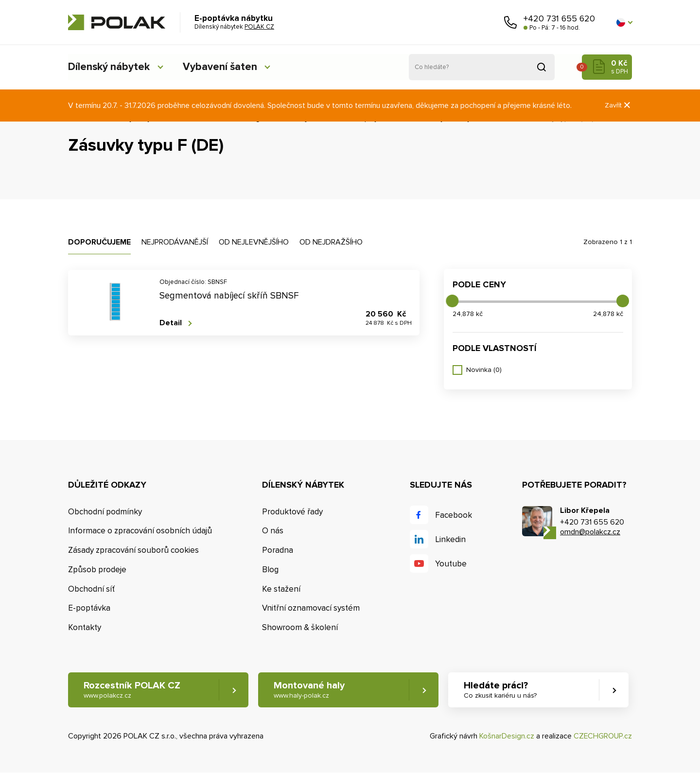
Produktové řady (292, 512)
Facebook (454, 515)
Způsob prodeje (97, 570)
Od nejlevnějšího (254, 242)
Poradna (278, 550)
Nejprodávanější (175, 242)
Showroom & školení (300, 627)
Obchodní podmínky (105, 512)
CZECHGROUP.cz (603, 736)
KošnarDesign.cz (507, 736)
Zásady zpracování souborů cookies (133, 550)
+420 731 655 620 (559, 18)
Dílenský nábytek (109, 67)
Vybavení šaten (223, 67)
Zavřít (618, 105)
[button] (624, 22)
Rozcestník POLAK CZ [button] (132, 690)
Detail (171, 323)
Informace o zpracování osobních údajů (140, 531)
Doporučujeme (99, 242)
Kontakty (85, 627)
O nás (273, 531)
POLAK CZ (117, 22)
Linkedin (450, 539)
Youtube (451, 564)
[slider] (452, 301)
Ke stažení (281, 589)
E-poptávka (89, 608)
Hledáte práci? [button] (501, 690)
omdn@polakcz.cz (590, 532)
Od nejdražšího (331, 242)
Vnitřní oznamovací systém (311, 608)
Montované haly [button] (310, 690)
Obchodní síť (91, 589)
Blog (270, 570)
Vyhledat (542, 67)
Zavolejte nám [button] (510, 22)
